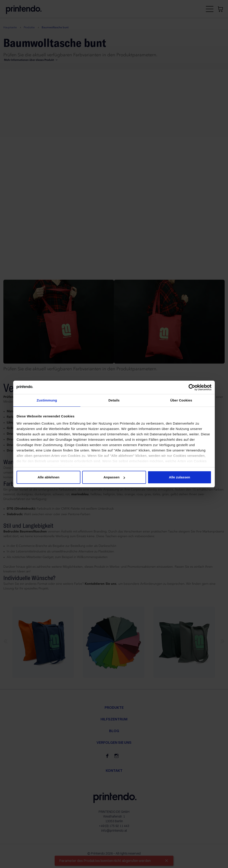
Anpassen (114, 477)
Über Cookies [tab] (181, 400)
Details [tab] (114, 400)
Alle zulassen (180, 477)
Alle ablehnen (49, 477)
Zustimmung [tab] (47, 400)
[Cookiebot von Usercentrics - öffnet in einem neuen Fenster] (192, 387)
